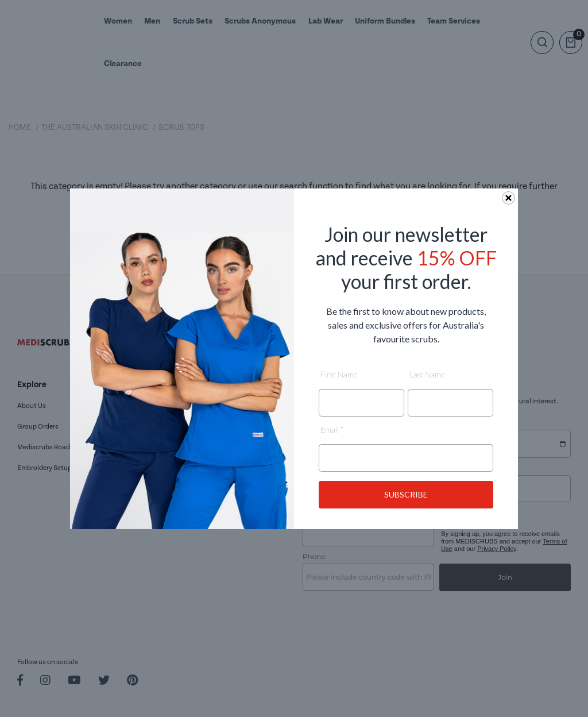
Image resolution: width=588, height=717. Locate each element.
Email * (332, 429)
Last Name (427, 374)
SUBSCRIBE (406, 494)
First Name (339, 374)
